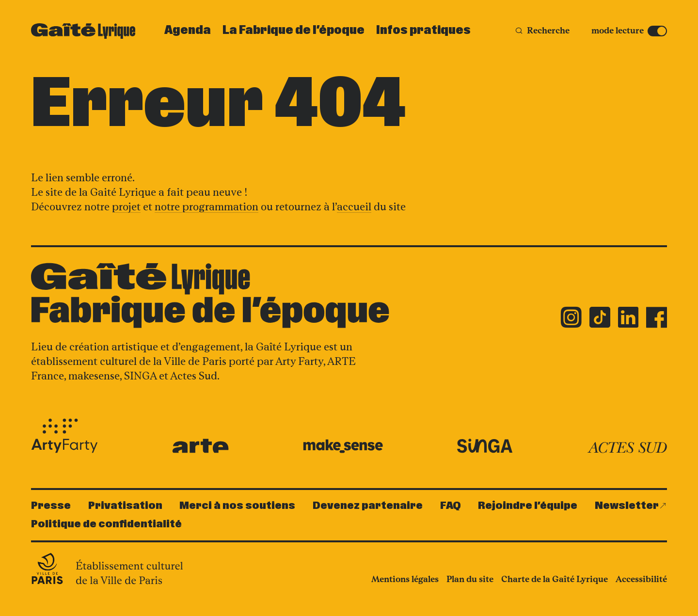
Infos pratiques (423, 31)
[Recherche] (542, 31)
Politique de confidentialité (106, 524)
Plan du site (470, 579)
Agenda (188, 31)
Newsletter (627, 506)
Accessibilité (641, 579)
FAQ (451, 506)
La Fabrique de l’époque (293, 31)
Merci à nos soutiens (237, 506)
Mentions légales (405, 579)
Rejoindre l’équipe (528, 506)
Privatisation (125, 506)
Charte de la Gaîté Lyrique (555, 579)
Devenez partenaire (368, 506)
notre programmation (206, 207)
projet (126, 207)
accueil (354, 207)
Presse (51, 506)
